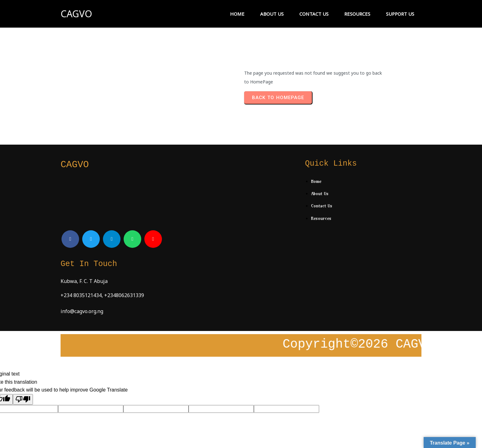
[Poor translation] (23, 353)
